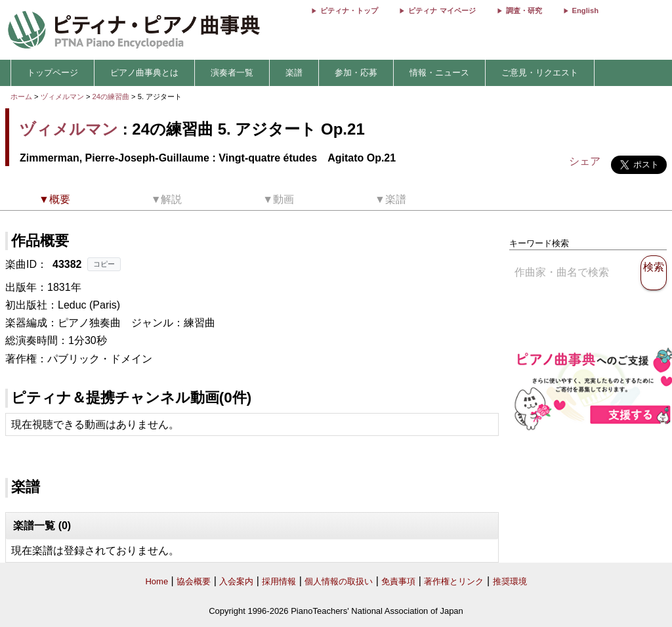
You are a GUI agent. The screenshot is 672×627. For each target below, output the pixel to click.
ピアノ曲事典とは (144, 73)
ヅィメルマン (62, 97)
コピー (104, 264)
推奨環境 (510, 581)
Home (157, 581)
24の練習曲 (112, 97)
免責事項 (398, 581)
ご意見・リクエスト (540, 73)
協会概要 (194, 581)
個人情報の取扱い (339, 581)
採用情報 (279, 581)
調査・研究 (524, 11)
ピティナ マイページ (442, 11)
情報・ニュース (439, 73)
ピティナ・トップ (349, 11)
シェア (585, 161)
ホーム (21, 97)
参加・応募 (356, 73)
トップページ (52, 73)
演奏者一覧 (232, 73)
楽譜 (294, 73)
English (585, 11)
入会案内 (236, 581)
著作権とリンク (454, 581)
